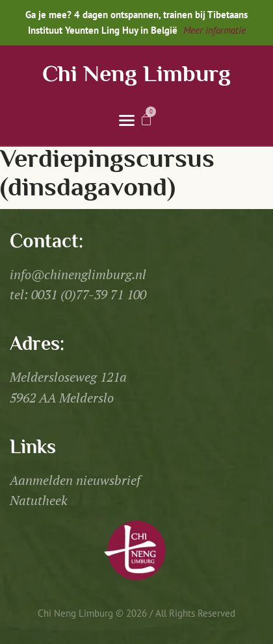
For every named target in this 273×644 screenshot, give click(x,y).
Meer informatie (214, 30)
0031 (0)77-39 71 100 (89, 295)
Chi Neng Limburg (136, 76)
